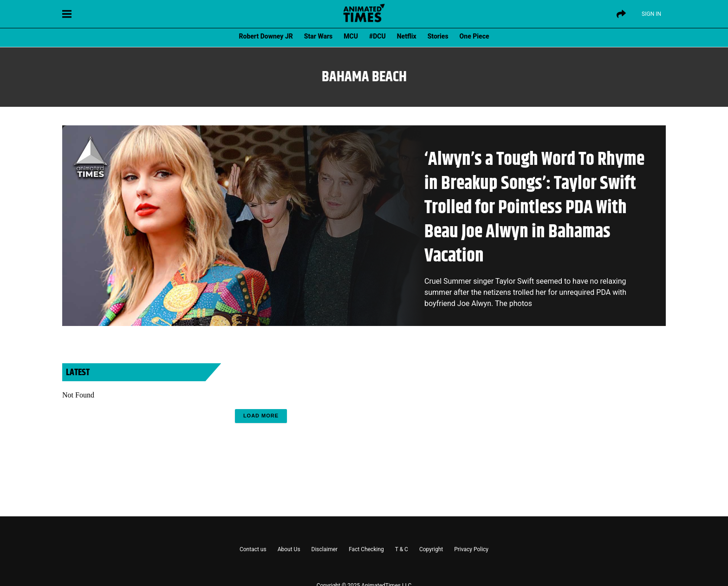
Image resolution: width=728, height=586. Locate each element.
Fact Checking (366, 549)
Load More (261, 416)
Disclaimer (325, 549)
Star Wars (318, 36)
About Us (289, 549)
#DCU (377, 36)
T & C (402, 549)
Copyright (431, 549)
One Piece (474, 36)
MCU (351, 36)
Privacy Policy (471, 549)
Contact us (253, 549)
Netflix (407, 36)
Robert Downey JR (266, 36)
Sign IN (651, 14)
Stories (438, 36)
